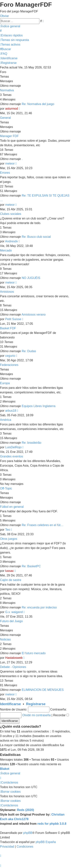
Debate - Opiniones (13, 667)
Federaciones (9, 365)
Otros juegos (9, 539)
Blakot (5, 769)
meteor (10, 164)
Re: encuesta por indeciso (39, 607)
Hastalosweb (14, 658)
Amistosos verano (34, 315)
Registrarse (36, 704)
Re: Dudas (29, 351)
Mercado (6, 250)
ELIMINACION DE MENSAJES (43, 690)
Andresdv (12, 241)
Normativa (7, 90)
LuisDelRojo (13, 447)
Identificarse (10, 704)
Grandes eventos (12, 456)
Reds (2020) (26, 810)
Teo (8, 530)
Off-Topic (6, 488)
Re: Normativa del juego (38, 104)
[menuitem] (1, 31)
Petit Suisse (13, 319)
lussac (10, 571)
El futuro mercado (34, 653)
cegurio (10, 356)
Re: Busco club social (36, 237)
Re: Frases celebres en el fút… (43, 525)
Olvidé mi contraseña (36, 715)
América (6, 420)
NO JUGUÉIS (31, 278)
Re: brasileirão (32, 443)
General (5, 118)
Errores (5, 173)
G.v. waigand (14, 612)
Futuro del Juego (11, 621)
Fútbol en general (12, 507)
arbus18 (11, 411)
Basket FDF (8, 328)
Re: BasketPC (31, 566)
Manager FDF (9, 136)
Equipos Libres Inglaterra (39, 406)
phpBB (28, 833)
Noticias (5, 639)
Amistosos (7, 292)
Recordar (61, 715)
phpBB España (46, 842)
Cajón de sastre (11, 580)
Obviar (4, 16)
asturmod (12, 109)
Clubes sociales (11, 214)
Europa (5, 383)
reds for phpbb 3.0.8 (52, 824)
